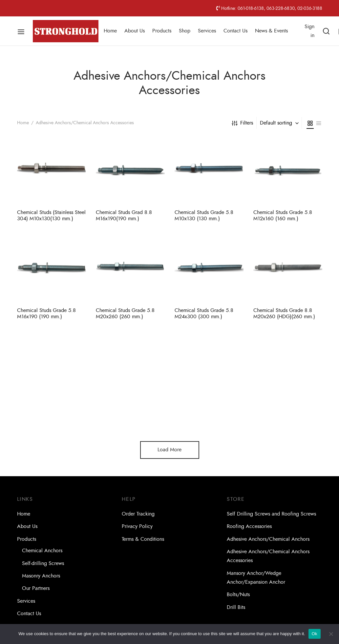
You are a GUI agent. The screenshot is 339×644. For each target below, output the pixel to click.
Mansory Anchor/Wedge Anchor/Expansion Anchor (256, 578)
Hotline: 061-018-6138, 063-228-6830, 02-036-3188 (269, 8)
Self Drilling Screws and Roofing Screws (271, 514)
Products (162, 31)
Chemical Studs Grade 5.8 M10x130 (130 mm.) (204, 215)
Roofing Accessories (249, 526)
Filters (242, 123)
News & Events (271, 31)
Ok (315, 634)
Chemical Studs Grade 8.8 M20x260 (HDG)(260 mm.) (284, 314)
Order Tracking (138, 514)
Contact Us (235, 31)
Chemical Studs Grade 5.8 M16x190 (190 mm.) (46, 313)
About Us (135, 31)
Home (110, 31)
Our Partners (36, 588)
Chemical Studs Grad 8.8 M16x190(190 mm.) (124, 215)
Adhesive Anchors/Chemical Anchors (268, 539)
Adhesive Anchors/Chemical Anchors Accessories (268, 556)
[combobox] (280, 123)
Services (207, 31)
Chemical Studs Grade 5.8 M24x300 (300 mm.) (204, 313)
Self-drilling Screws (43, 563)
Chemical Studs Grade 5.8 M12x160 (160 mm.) (283, 215)
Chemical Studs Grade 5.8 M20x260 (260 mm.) (125, 313)
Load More (169, 450)
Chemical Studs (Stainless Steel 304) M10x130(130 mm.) (51, 215)
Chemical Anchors (42, 551)
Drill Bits (236, 607)
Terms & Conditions (143, 539)
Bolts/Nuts (238, 595)
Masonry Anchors (41, 576)
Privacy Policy (137, 526)
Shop (185, 31)
